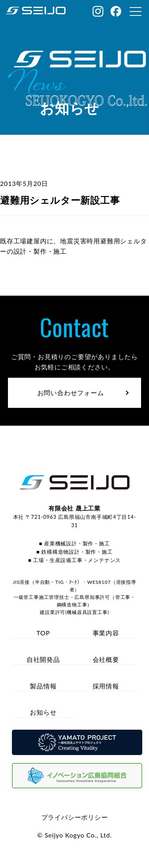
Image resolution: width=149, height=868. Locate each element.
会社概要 (106, 659)
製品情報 (43, 686)
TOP (43, 633)
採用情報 (106, 686)
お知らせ (43, 712)
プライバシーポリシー (75, 817)
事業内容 (106, 633)
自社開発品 (43, 659)
